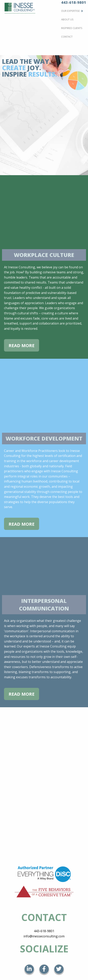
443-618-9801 (44, 931)
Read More (22, 345)
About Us (67, 19)
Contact (67, 37)
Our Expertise (70, 11)
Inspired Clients (72, 28)
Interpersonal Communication (44, 605)
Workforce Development (44, 438)
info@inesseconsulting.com (44, 936)
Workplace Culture (44, 255)
